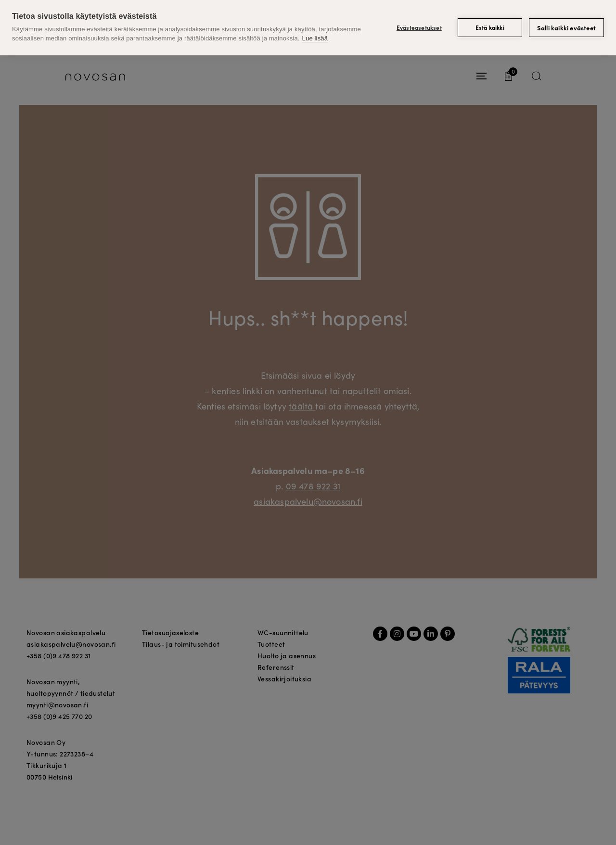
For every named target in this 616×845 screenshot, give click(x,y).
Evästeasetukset (419, 27)
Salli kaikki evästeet (566, 28)
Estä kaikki (490, 27)
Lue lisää (315, 38)
